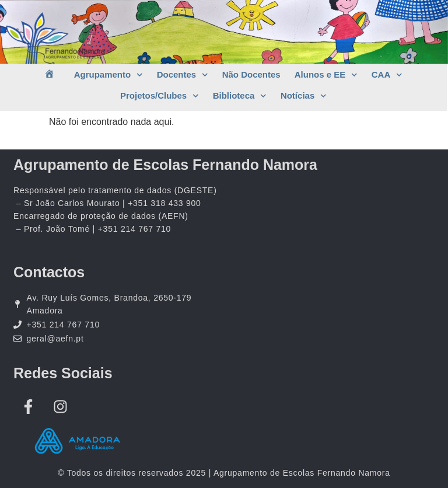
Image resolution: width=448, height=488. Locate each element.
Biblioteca (240, 96)
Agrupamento (108, 75)
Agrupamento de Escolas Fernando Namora (165, 165)
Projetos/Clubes (160, 96)
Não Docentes (251, 74)
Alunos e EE (326, 75)
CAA (387, 75)
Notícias (304, 96)
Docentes (183, 75)
